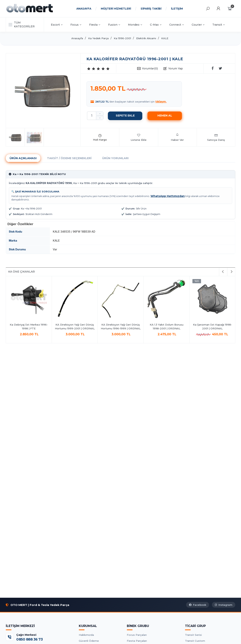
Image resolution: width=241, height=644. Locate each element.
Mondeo (135, 25)
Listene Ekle (139, 137)
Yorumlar (150, 68)
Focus (76, 25)
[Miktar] (92, 116)
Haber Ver (177, 137)
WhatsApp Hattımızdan (168, 196)
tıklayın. (161, 102)
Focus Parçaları (137, 635)
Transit (219, 25)
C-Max (156, 25)
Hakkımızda (86, 635)
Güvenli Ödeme (89, 641)
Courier (198, 25)
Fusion (114, 25)
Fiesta (95, 25)
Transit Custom (195, 641)
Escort (57, 25)
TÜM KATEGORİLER (22, 24)
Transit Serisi (193, 635)
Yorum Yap (176, 68)
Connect (177, 25)
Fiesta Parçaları (137, 641)
